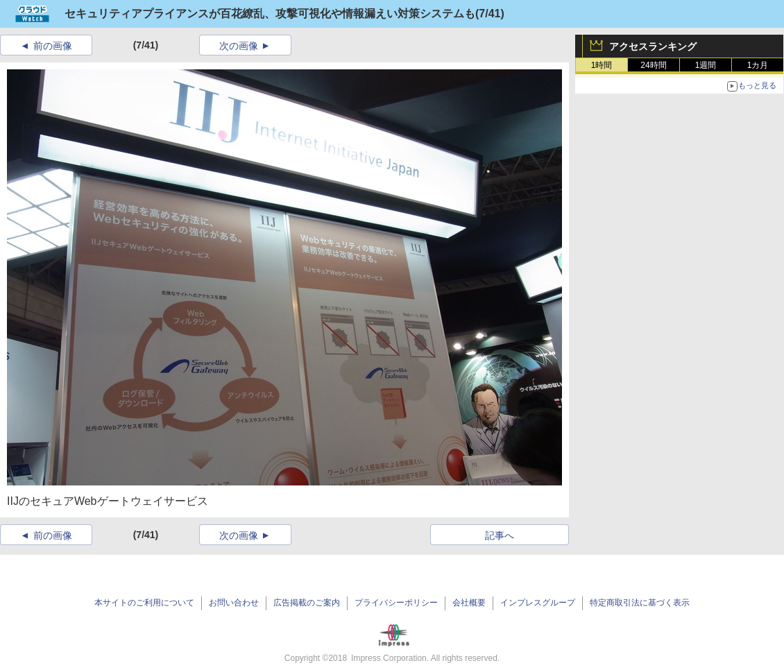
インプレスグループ (538, 603)
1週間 (706, 65)
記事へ (500, 535)
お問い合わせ (234, 603)
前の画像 (53, 46)
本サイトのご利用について (144, 603)
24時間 (653, 65)
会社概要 (469, 603)
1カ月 (758, 65)
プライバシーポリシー (396, 603)
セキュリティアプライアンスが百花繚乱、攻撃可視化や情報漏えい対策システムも (270, 14)
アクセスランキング (653, 46)
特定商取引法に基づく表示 (640, 603)
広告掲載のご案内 (307, 603)
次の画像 (239, 46)
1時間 (602, 65)
